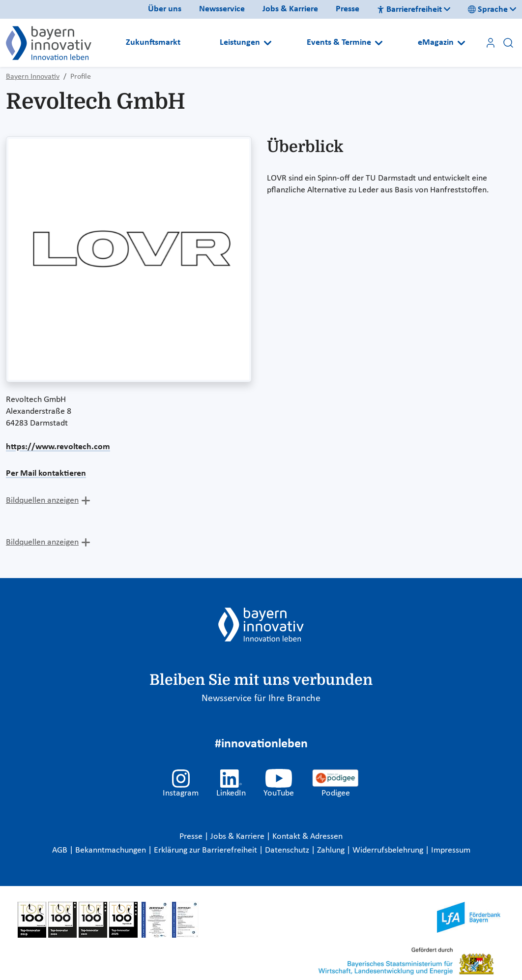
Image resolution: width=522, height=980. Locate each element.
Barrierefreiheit (409, 10)
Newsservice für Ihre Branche (261, 699)
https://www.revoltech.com (58, 447)
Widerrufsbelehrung (389, 850)
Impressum (451, 850)
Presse (348, 9)
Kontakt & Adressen (307, 837)
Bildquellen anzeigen (42, 501)
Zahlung (332, 850)
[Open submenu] (268, 43)
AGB (61, 850)
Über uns (165, 9)
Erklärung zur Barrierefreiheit (206, 850)
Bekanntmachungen (112, 850)
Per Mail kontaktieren (46, 474)
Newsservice (222, 9)
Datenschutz (288, 850)
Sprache (488, 10)
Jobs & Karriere (290, 9)
